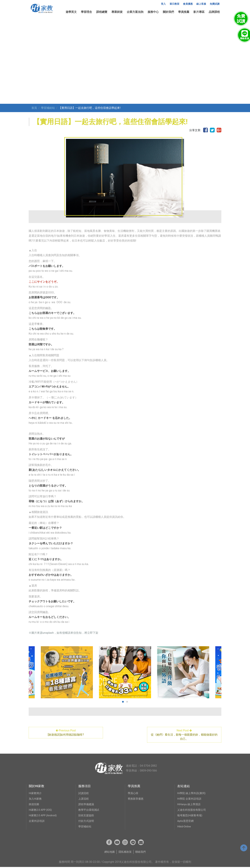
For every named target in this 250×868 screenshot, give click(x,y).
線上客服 (201, 4)
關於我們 (168, 12)
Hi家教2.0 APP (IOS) (41, 810)
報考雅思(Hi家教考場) (191, 815)
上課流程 (84, 799)
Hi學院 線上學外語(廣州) (192, 793)
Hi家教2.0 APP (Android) (44, 815)
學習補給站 (48, 108)
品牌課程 (214, 12)
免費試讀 (215, 4)
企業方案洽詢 (135, 12)
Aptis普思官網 (186, 821)
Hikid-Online (185, 826)
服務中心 (153, 12)
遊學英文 (71, 12)
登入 (163, 4)
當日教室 (174, 4)
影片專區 (199, 12)
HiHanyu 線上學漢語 (190, 804)
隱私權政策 (125, 853)
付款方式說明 (87, 821)
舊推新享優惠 (136, 799)
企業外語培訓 (37, 821)
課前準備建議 (87, 804)
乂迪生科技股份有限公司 (193, 810)
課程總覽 (102, 12)
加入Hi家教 (36, 799)
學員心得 (133, 793)
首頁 (34, 108)
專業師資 (117, 12)
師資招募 (34, 804)
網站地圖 (109, 853)
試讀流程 (84, 793)
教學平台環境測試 (89, 810)
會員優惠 (188, 4)
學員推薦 (184, 12)
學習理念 (86, 12)
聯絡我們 (141, 853)
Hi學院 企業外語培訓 (190, 799)
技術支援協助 (87, 815)
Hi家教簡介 (36, 793)
